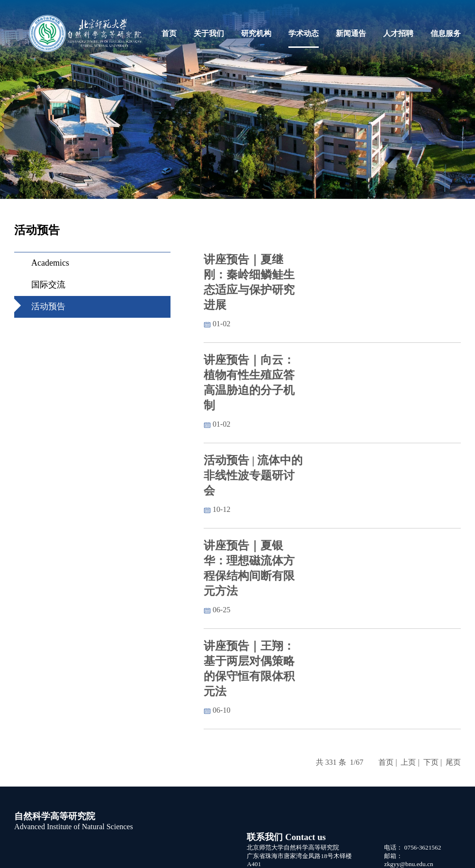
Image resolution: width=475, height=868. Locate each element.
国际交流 (48, 285)
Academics (50, 263)
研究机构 (256, 33)
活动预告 (48, 306)
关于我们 (209, 33)
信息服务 (446, 33)
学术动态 (304, 33)
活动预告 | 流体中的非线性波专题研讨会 (253, 475)
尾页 (453, 762)
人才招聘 (398, 33)
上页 (408, 762)
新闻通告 (351, 33)
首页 (169, 33)
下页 (431, 762)
